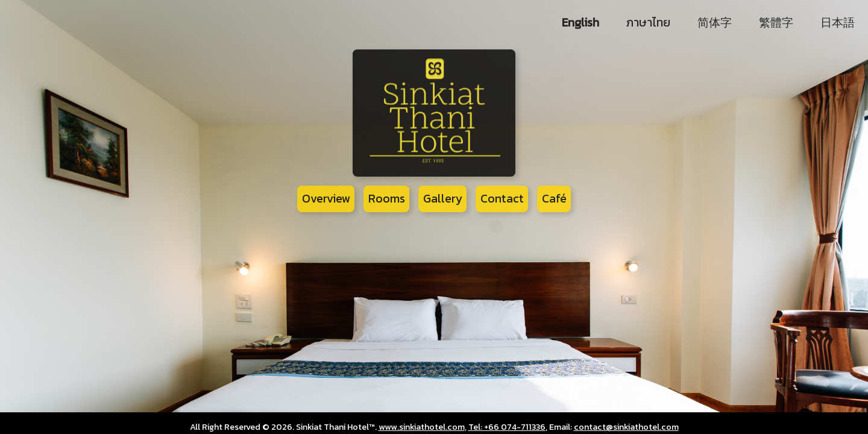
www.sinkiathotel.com (422, 427)
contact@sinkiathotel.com (626, 427)
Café (554, 199)
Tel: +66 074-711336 (507, 427)
